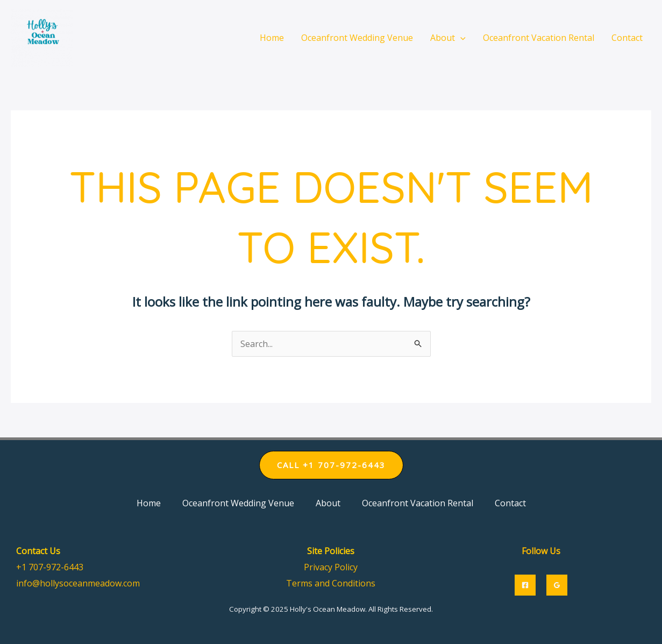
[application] (460, 38)
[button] (331, 465)
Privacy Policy (331, 567)
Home (149, 503)
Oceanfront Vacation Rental (418, 503)
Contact (510, 503)
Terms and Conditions (331, 583)
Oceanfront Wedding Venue (238, 503)
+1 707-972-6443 (50, 567)
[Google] (557, 585)
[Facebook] (525, 585)
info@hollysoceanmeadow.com (78, 583)
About (328, 503)
